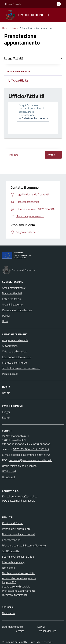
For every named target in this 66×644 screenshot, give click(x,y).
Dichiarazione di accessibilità (18, 573)
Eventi (6, 417)
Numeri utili (9, 477)
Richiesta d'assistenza (15, 595)
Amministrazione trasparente (19, 578)
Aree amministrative (14, 288)
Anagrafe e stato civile (15, 340)
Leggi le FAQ (9, 582)
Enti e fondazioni (12, 299)
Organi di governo (12, 304)
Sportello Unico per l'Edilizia (18, 557)
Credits (20, 631)
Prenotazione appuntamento (19, 591)
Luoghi (6, 412)
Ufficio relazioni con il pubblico (19, 466)
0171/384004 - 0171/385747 (31, 449)
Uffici (5, 321)
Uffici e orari (9, 471)
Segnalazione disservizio (16, 586)
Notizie (6, 393)
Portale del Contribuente (16, 529)
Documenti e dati (12, 293)
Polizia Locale (10, 374)
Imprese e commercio (14, 363)
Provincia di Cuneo (13, 523)
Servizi (15, 28)
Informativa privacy (13, 562)
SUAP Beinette (11, 551)
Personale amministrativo (17, 310)
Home (5, 28)
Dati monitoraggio (12, 627)
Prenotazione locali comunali (19, 534)
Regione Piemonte (13, 4)
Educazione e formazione (16, 357)
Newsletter (9, 613)
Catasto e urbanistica (14, 351)
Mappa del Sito (47, 631)
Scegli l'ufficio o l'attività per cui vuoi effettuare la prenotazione (31, 110)
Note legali (8, 568)
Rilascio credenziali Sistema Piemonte (24, 545)
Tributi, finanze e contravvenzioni (21, 368)
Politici (6, 316)
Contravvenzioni (12, 540)
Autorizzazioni (10, 346)
